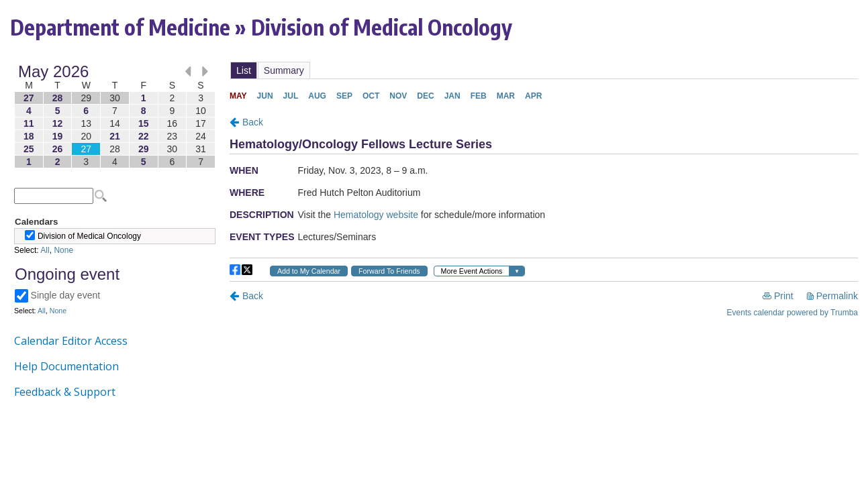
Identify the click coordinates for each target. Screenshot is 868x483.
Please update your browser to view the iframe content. (115, 116)
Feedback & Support (65, 392)
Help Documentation (66, 366)
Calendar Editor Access (71, 341)
